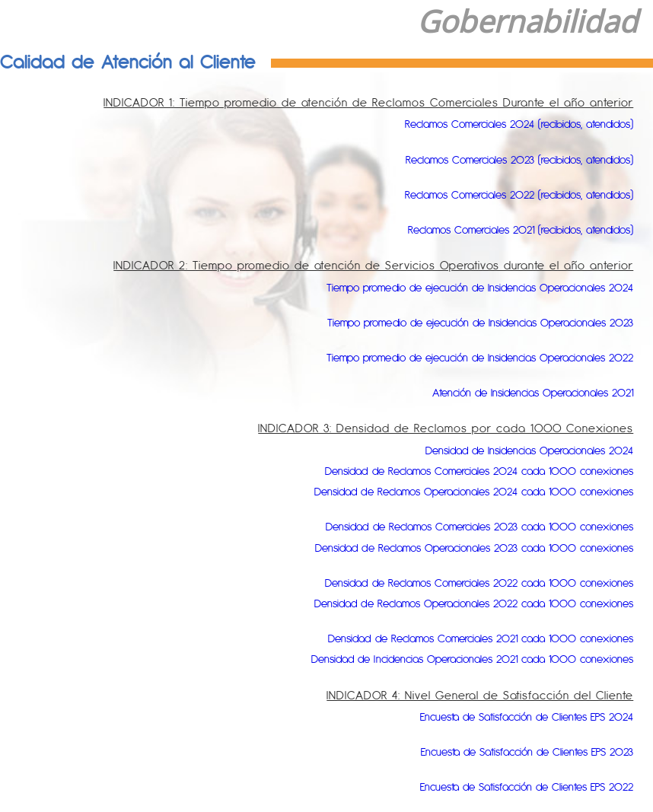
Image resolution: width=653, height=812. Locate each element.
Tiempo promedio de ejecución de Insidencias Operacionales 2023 (457, 322)
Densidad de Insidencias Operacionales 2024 (513, 450)
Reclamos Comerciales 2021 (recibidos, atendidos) (502, 229)
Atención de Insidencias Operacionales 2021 (517, 392)
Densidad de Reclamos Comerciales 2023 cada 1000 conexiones (458, 526)
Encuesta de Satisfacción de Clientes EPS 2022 (510, 787)
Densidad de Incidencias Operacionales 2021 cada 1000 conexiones (449, 659)
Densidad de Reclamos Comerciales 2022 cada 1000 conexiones (457, 583)
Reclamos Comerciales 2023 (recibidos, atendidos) (501, 159)
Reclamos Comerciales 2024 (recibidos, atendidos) (501, 124)
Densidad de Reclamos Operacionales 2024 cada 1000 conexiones (451, 491)
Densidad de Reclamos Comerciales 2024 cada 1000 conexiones (457, 471)
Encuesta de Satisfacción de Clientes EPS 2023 (510, 751)
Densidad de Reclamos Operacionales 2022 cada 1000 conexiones (451, 603)
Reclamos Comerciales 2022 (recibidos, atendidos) (501, 194)
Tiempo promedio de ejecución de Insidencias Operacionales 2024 (457, 287)
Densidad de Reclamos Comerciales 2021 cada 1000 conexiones (459, 638)
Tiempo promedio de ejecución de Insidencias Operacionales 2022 (457, 357)
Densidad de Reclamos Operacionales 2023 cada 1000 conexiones (452, 548)
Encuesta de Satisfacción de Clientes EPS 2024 (510, 716)
